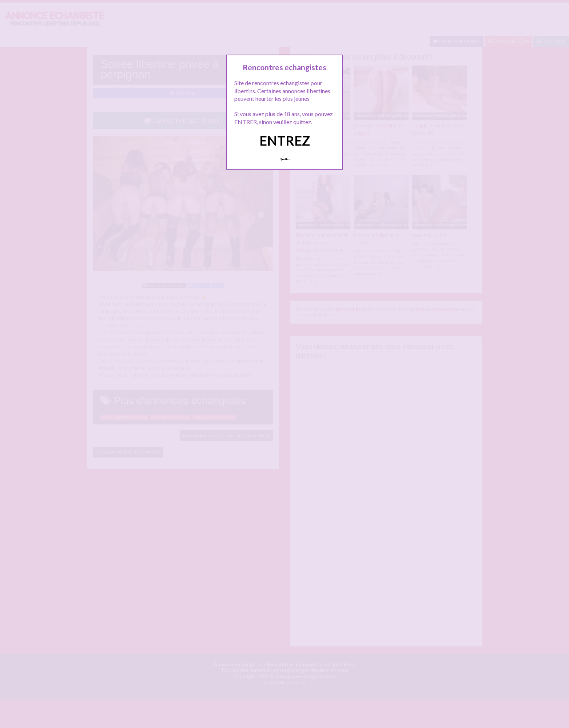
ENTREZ (285, 141)
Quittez (285, 159)
